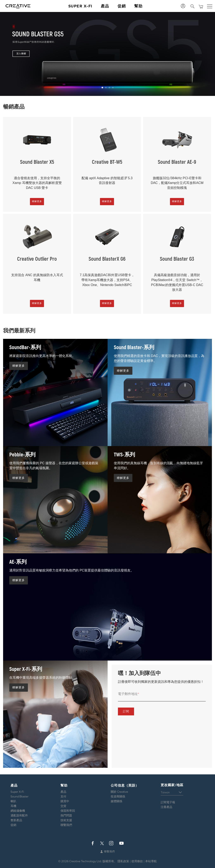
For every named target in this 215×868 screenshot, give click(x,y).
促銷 (13, 825)
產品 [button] (105, 6)
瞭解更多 (37, 201)
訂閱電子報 (168, 802)
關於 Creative (119, 792)
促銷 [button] (122, 6)
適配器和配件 (19, 815)
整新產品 (16, 820)
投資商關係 (118, 796)
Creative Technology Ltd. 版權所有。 (93, 861)
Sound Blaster (20, 796)
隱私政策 (123, 861)
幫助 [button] (138, 6)
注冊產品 (166, 807)
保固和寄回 (68, 811)
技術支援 (66, 820)
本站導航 (151, 861)
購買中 (65, 801)
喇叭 (13, 801)
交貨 (63, 806)
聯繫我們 (66, 825)
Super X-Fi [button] (80, 6)
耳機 (13, 806)
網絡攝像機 (18, 811)
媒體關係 (116, 801)
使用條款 (137, 861)
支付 (63, 796)
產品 (63, 792)
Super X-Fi (17, 792)
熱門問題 (66, 815)
